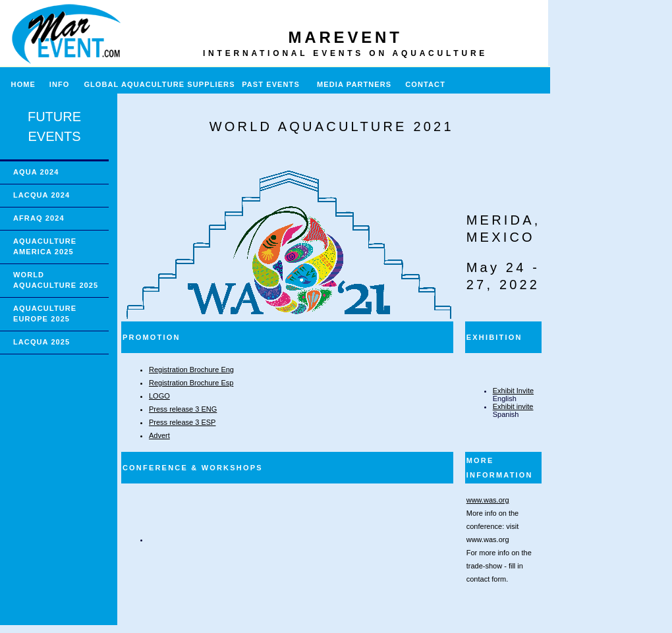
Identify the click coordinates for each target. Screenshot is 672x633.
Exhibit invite (513, 406)
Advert (159, 435)
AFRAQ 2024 (39, 218)
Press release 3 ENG (183, 409)
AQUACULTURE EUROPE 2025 (45, 314)
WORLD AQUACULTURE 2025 (56, 280)
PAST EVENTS (271, 84)
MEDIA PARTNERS (354, 84)
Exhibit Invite (513, 391)
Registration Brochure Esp (191, 383)
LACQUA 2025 (42, 342)
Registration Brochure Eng (191, 370)
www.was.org (488, 500)
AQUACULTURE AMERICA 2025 (45, 246)
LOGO (159, 396)
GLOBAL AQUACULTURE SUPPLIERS (159, 84)
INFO (65, 84)
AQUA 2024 (36, 172)
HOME (18, 84)
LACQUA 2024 (42, 195)
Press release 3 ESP (182, 422)
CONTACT (425, 84)
